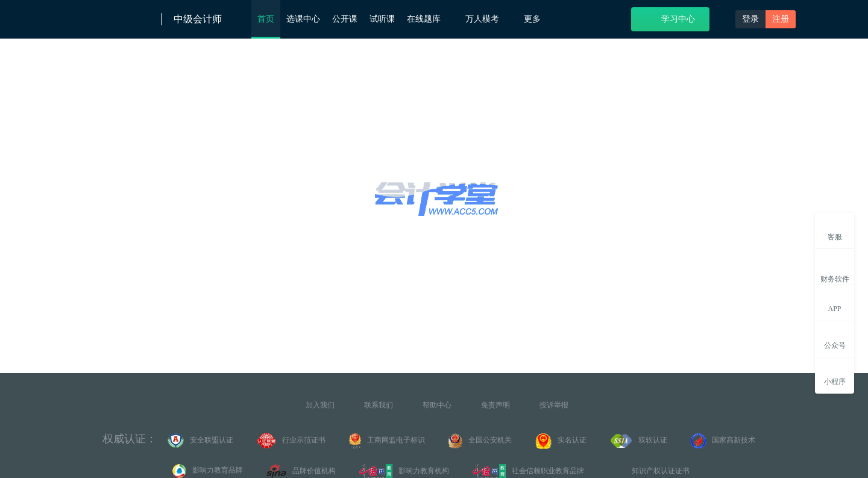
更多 (537, 19)
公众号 (835, 338)
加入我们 (320, 405)
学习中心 (671, 18)
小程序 (835, 375)
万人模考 (489, 18)
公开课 (345, 19)
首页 (266, 19)
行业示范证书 (291, 441)
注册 (781, 19)
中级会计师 (198, 19)
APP (835, 302)
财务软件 (835, 269)
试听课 (382, 19)
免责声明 (495, 405)
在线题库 (430, 18)
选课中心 (303, 19)
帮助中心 (437, 405)
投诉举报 (554, 405)
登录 (750, 19)
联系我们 (379, 405)
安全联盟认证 (200, 441)
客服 (835, 230)
